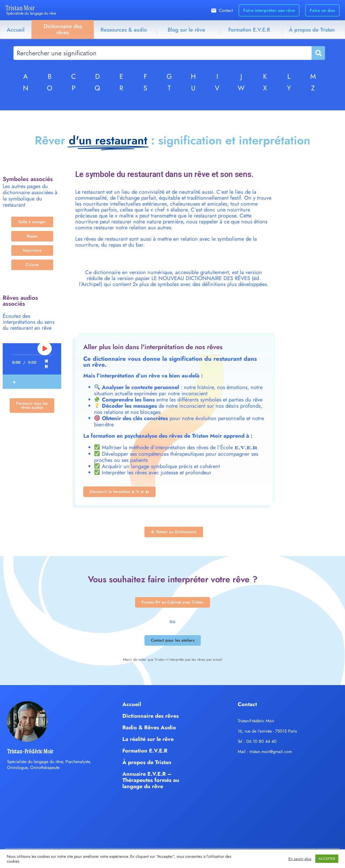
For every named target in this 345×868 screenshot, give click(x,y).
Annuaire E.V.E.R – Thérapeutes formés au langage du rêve (151, 780)
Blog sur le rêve (186, 30)
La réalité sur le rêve (148, 739)
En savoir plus (300, 859)
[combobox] (163, 53)
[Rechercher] (318, 53)
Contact (226, 10)
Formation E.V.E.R (249, 30)
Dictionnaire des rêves (63, 29)
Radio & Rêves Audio (149, 728)
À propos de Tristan (147, 762)
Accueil (16, 30)
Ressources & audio (124, 30)
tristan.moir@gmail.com (271, 752)
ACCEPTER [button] (327, 859)
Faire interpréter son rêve (269, 10)
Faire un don (322, 10)
